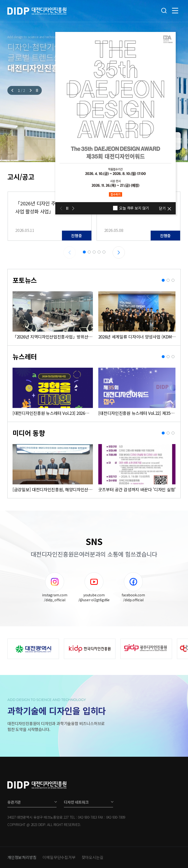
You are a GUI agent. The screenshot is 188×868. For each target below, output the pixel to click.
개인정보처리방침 (22, 857)
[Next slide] (30, 90)
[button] (84, 252)
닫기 (162, 208)
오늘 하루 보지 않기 (131, 208)
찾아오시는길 (93, 857)
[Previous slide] (13, 90)
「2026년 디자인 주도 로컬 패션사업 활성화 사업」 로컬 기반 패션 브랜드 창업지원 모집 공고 (48, 208)
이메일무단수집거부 (59, 857)
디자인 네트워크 (76, 802)
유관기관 (14, 802)
